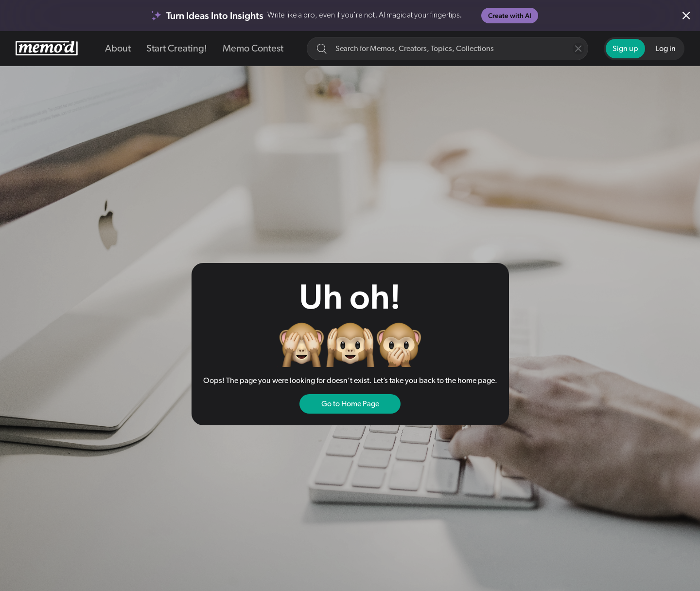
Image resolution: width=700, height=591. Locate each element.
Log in (666, 49)
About (118, 49)
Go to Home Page (350, 404)
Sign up (625, 49)
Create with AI (510, 16)
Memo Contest (253, 49)
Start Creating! (177, 49)
